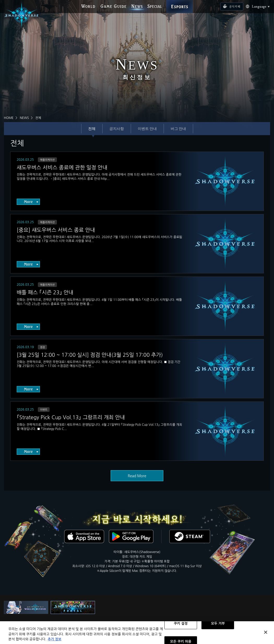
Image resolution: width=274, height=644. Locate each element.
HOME (9, 118)
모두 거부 (218, 626)
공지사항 (117, 128)
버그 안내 (178, 128)
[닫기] (266, 635)
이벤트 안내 (147, 128)
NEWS (24, 118)
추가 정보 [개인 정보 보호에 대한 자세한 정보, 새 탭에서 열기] (55, 642)
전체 (92, 128)
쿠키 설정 (181, 626)
